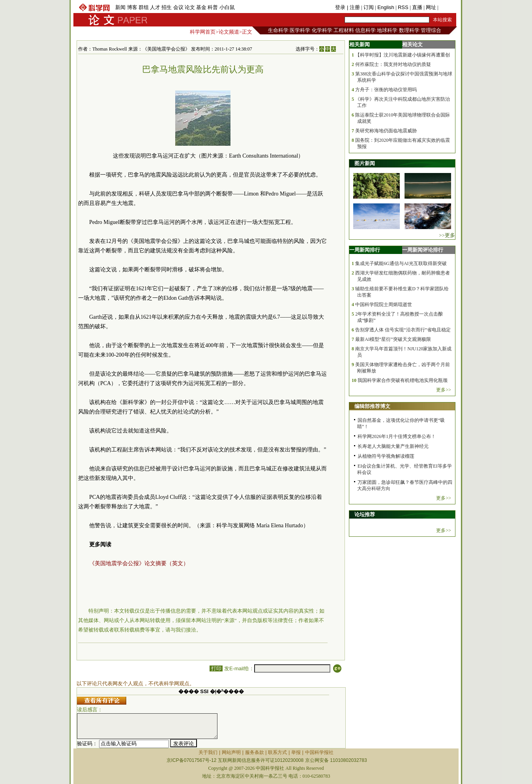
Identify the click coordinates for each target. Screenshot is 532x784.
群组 (144, 7)
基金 (201, 7)
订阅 (369, 7)
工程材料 (344, 30)
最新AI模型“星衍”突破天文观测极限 (393, 339)
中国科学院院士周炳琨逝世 (384, 305)
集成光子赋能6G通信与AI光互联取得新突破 (401, 263)
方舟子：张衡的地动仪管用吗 (386, 90)
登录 (341, 7)
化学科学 (322, 30)
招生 (167, 7)
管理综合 (431, 30)
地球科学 (387, 30)
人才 (155, 7)
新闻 (120, 7)
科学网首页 (203, 32)
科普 (213, 7)
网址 (431, 7)
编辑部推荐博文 (372, 406)
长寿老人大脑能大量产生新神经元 (393, 446)
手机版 (447, 7)
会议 (178, 7)
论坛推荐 (365, 514)
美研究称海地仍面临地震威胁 (386, 131)
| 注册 (353, 7)
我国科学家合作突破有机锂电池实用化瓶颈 (403, 380)
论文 (190, 7)
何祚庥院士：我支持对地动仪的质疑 (393, 64)
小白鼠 (227, 7)
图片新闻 (365, 163)
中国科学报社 (319, 752)
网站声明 (231, 752)
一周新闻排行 (365, 250)
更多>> (444, 390)
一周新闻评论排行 (423, 250)
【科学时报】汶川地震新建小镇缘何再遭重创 (403, 55)
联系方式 (277, 752)
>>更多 (447, 235)
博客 (132, 7)
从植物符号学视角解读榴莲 (386, 456)
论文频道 (229, 32)
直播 (417, 7)
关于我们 (208, 752)
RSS (403, 7)
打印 (216, 668)
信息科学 (365, 30)
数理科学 (409, 30)
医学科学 (300, 30)
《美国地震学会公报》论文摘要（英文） (139, 563)
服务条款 (255, 752)
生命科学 (278, 30)
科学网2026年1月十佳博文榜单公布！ (397, 436)
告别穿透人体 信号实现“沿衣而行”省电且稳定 (403, 330)
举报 (296, 752)
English (386, 7)
